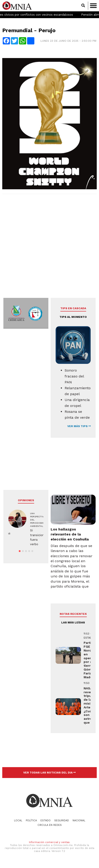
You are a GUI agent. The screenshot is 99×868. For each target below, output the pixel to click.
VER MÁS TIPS (79, 426)
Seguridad (62, 821)
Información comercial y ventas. (50, 842)
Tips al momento (73, 317)
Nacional (79, 821)
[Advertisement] (49, 248)
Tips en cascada (73, 308)
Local (18, 821)
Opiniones (26, 500)
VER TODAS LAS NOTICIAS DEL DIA (49, 773)
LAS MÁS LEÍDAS (73, 622)
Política (31, 821)
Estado (46, 821)
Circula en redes (50, 825)
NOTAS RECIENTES (73, 614)
